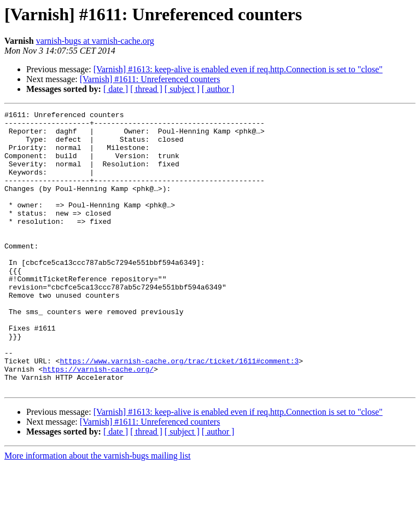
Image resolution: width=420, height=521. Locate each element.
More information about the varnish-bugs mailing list (97, 511)
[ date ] (116, 89)
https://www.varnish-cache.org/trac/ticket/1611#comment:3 (179, 412)
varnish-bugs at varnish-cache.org (95, 41)
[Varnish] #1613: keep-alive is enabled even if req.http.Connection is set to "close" (238, 69)
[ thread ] (146, 89)
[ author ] (218, 89)
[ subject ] (182, 89)
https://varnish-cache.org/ (98, 421)
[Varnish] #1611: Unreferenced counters (150, 79)
